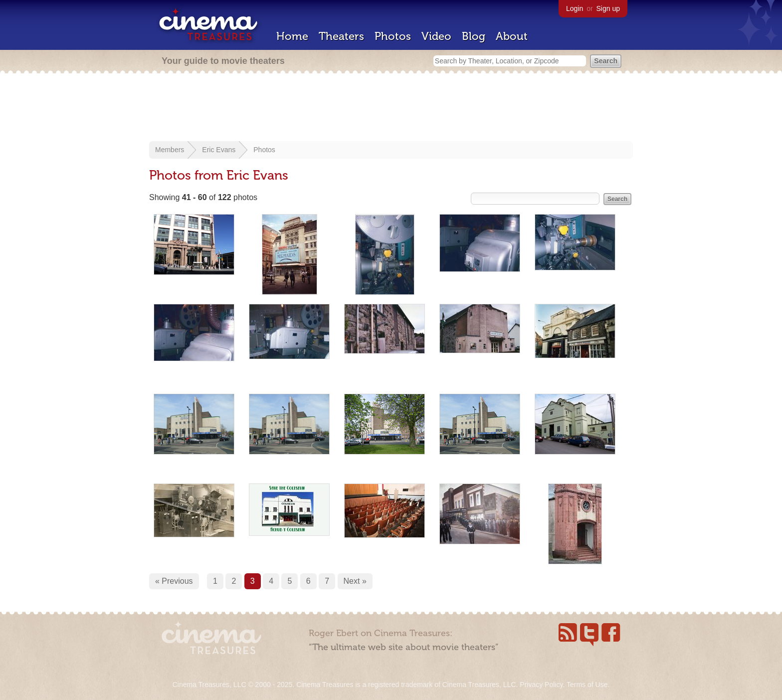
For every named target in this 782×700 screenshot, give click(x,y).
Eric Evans (219, 150)
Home (292, 36)
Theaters (341, 36)
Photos (393, 36)
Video (436, 36)
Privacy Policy (541, 685)
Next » (355, 581)
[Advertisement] (391, 108)
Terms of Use (587, 685)
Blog (474, 36)
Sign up (608, 8)
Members (170, 150)
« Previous (174, 581)
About (512, 36)
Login (575, 8)
